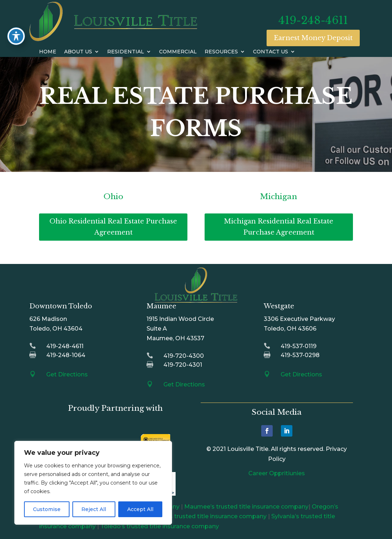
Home (48, 52)
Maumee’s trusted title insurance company (246, 507)
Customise (47, 509)
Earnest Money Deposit (313, 38)
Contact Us (271, 52)
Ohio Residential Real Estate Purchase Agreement (113, 227)
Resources (221, 52)
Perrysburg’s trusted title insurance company (201, 516)
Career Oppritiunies (277, 473)
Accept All (140, 509)
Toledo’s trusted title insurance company (160, 526)
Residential (126, 52)
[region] (93, 483)
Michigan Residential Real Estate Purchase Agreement (279, 227)
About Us (78, 52)
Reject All (94, 509)
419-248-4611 (313, 20)
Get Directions (67, 374)
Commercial (178, 52)
